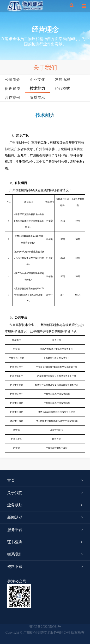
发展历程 (62, 80)
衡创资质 (12, 88)
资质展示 (37, 97)
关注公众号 (17, 581)
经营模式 (62, 88)
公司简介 (12, 80)
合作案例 (12, 97)
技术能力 (37, 88)
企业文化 (37, 80)
